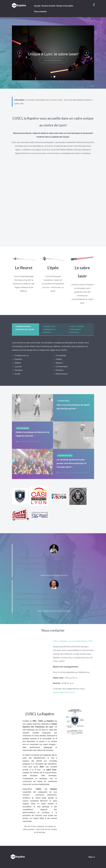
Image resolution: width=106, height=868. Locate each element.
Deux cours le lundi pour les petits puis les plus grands (73, 407)
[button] (52, 77)
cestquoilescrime (66, 414)
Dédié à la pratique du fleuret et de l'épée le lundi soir (32, 434)
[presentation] (20, 53)
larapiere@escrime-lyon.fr (64, 692)
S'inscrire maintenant (53, 60)
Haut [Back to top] (92, 857)
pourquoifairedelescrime (28, 441)
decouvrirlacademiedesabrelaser (72, 473)
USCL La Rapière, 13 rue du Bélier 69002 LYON (73, 641)
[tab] (26, 329)
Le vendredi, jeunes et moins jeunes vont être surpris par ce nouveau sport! (71, 464)
